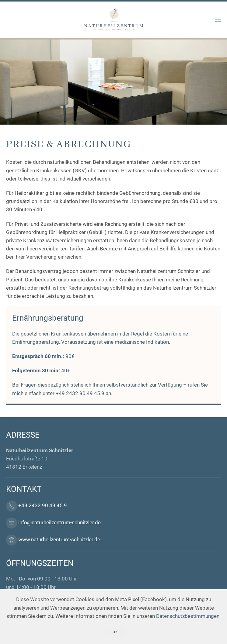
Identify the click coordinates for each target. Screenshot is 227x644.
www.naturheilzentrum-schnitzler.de (59, 540)
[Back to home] (113, 20)
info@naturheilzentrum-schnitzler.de (59, 523)
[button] (218, 20)
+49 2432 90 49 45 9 (80, 393)
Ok (115, 632)
